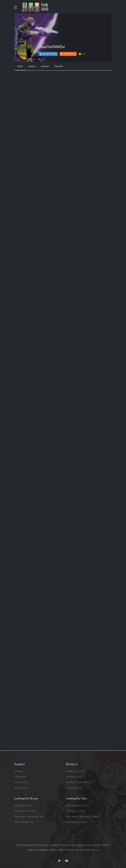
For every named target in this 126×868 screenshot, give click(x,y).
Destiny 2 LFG (74, 777)
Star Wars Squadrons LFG (29, 816)
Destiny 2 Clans (75, 771)
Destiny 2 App (74, 788)
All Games (20, 777)
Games (45, 66)
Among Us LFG (23, 805)
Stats (20, 66)
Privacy (19, 771)
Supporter (48, 54)
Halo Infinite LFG (24, 822)
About (32, 66)
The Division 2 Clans (78, 805)
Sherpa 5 (68, 54)
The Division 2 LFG (25, 811)
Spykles (95, 850)
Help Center (22, 788)
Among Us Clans (75, 811)
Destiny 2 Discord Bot (78, 782)
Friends (59, 66)
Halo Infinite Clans (76, 822)
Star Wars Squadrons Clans (82, 816)
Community (21, 782)
